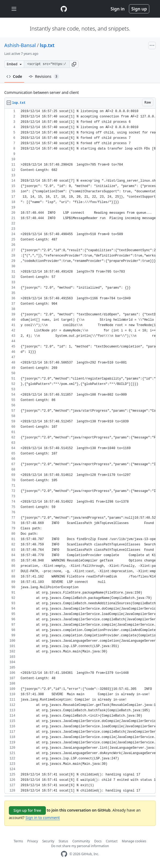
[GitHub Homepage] (64, 854)
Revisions (44, 77)
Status (63, 841)
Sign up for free (27, 810)
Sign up (139, 9)
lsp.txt (47, 45)
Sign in (118, 9)
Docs (98, 841)
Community (81, 841)
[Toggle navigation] (14, 9)
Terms (18, 841)
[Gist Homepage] (64, 9)
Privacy (33, 841)
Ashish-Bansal (20, 45)
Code (14, 76)
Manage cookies (134, 841)
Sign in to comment (43, 818)
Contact (112, 841)
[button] (74, 64)
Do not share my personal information (80, 846)
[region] (80, 451)
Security (48, 841)
